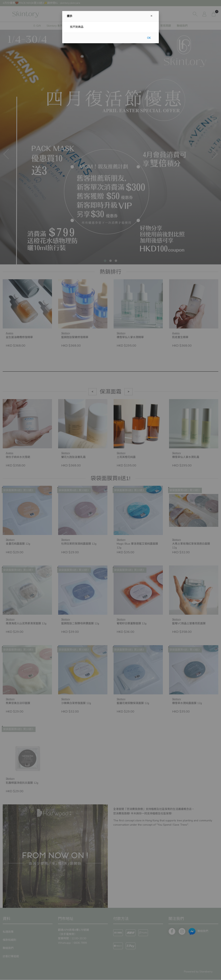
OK (149, 38)
